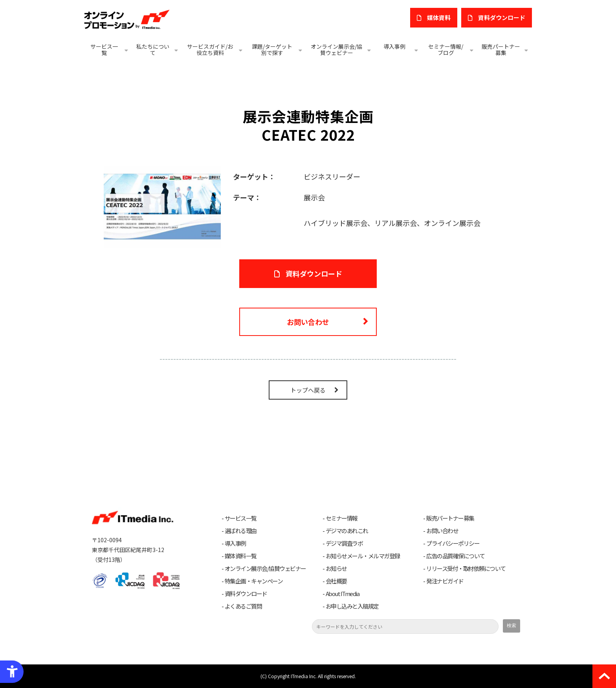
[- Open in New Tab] (162, 205)
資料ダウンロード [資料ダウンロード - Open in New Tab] (314, 273)
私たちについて (153, 50)
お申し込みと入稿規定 (352, 606)
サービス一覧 (104, 50)
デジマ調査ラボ (344, 543)
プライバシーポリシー (453, 543)
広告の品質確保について (456, 556)
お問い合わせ (308, 322)
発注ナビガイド (445, 581)
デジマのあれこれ (347, 531)
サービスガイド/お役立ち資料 (210, 50)
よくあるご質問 (243, 606)
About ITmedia (343, 594)
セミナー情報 (342, 518)
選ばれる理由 (241, 531)
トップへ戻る (308, 390)
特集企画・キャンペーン (254, 581)
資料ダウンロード (246, 594)
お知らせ (336, 569)
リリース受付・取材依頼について (466, 569)
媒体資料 (439, 17)
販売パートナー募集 (501, 50)
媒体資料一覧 (241, 556)
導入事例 (394, 46)
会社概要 (336, 581)
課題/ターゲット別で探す (272, 50)
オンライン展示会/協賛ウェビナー (336, 50)
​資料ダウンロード (502, 17)
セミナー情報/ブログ (446, 50)
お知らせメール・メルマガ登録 (363, 556)
